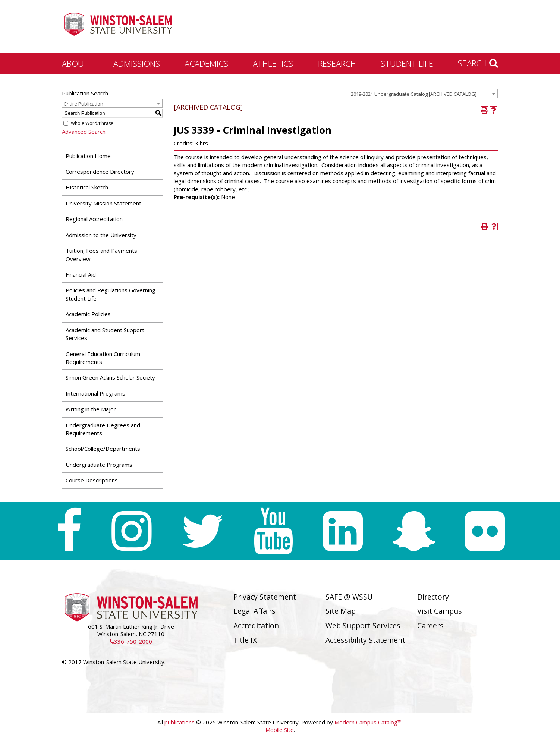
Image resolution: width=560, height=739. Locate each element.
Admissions (137, 63)
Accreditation (256, 625)
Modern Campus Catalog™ (368, 722)
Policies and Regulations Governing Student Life (111, 294)
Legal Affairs (254, 611)
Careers (430, 625)
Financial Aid (81, 274)
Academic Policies (88, 314)
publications (180, 722)
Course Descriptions (92, 480)
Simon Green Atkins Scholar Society (110, 377)
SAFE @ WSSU (349, 597)
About (75, 63)
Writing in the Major (91, 409)
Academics (206, 63)
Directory (433, 597)
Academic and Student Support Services (105, 334)
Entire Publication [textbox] (84, 104)
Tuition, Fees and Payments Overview (101, 254)
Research (337, 63)
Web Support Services (363, 625)
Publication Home (88, 156)
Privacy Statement (265, 597)
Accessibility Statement (365, 640)
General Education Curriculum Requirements (103, 358)
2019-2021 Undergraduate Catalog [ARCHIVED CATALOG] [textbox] (414, 94)
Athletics (273, 63)
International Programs (95, 393)
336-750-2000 (131, 641)
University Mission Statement (103, 203)
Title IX (245, 640)
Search (478, 63)
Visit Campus (440, 611)
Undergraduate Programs (99, 465)
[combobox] (423, 94)
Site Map (341, 611)
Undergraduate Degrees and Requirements (103, 429)
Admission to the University (101, 235)
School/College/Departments (103, 449)
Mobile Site (280, 730)
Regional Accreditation (94, 219)
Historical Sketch (87, 187)
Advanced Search (84, 132)
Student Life (407, 63)
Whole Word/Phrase (92, 123)
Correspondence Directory (100, 172)
